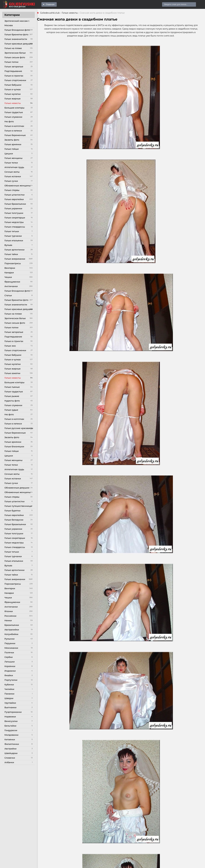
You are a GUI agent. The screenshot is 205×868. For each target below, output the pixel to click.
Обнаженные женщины (17, 186)
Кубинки (9, 685)
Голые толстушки (14, 213)
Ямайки (9, 675)
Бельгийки (10, 726)
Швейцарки (11, 753)
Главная (50, 4)
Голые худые (11, 410)
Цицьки (9, 154)
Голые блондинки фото (17, 30)
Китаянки (10, 740)
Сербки (9, 657)
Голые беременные (15, 135)
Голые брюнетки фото (16, 35)
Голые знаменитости (16, 39)
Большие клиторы (14, 108)
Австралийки (12, 630)
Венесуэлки (11, 721)
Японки (9, 611)
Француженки (12, 282)
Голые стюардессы (15, 227)
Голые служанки (13, 117)
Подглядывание (13, 71)
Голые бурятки (12, 511)
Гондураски (11, 730)
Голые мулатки (13, 94)
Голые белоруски (14, 520)
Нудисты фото (12, 401)
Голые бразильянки (15, 204)
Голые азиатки (12, 373)
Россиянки (10, 616)
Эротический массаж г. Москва (17, 23)
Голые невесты (13, 103)
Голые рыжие (12, 396)
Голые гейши (12, 149)
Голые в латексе (13, 131)
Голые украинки (13, 209)
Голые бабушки (13, 85)
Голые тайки (11, 254)
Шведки (9, 698)
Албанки (9, 762)
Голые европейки (14, 199)
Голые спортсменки (15, 80)
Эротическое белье (15, 53)
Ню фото (9, 122)
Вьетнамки (10, 707)
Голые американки (15, 259)
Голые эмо (10, 346)
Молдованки (11, 735)
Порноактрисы (13, 263)
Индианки (10, 671)
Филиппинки (12, 744)
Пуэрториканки (13, 712)
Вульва (8, 245)
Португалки (11, 680)
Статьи (8, 295)
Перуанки (10, 643)
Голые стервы (12, 190)
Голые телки (11, 163)
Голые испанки (13, 176)
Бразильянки (12, 625)
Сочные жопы (12, 172)
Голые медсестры (14, 222)
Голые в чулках (13, 89)
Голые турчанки (13, 236)
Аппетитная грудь (14, 167)
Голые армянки (13, 144)
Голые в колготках (14, 126)
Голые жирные (13, 99)
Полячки (9, 653)
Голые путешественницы (18, 506)
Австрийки (10, 749)
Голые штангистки (14, 195)
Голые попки (11, 62)
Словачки (10, 758)
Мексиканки (11, 648)
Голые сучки (11, 181)
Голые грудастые (14, 112)
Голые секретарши (15, 218)
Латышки (10, 662)
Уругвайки (10, 703)
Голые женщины (13, 158)
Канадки (9, 273)
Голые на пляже (13, 48)
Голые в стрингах (14, 76)
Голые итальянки (14, 241)
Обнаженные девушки (17, 488)
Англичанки (11, 286)
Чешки (8, 277)
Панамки (9, 694)
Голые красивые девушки (19, 44)
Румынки (9, 639)
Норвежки (10, 717)
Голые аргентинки (14, 250)
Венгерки (10, 268)
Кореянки (10, 666)
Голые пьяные (12, 387)
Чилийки (9, 689)
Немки (8, 621)
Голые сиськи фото (15, 57)
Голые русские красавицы (19, 428)
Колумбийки (11, 634)
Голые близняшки (14, 447)
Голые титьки (12, 231)
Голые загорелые (14, 67)
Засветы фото (12, 140)
